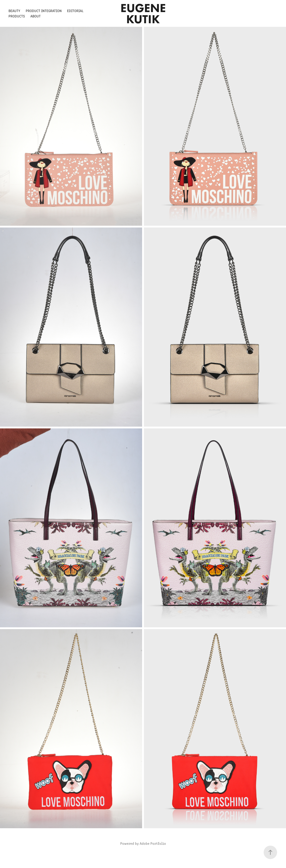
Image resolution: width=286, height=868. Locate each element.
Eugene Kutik (145, 13)
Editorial (75, 11)
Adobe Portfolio (153, 843)
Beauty (14, 11)
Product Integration (44, 11)
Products (17, 16)
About (36, 16)
